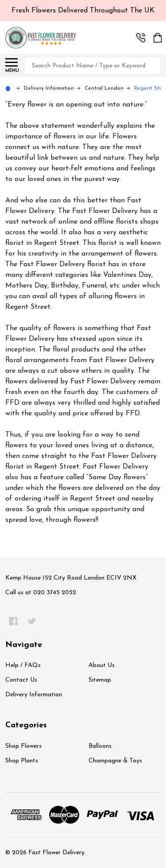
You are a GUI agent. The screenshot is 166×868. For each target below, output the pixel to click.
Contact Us (21, 680)
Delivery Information (34, 695)
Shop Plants (22, 761)
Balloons (100, 746)
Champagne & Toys (115, 761)
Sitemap (100, 680)
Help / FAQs (23, 665)
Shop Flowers (23, 746)
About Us (102, 665)
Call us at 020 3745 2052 (41, 593)
